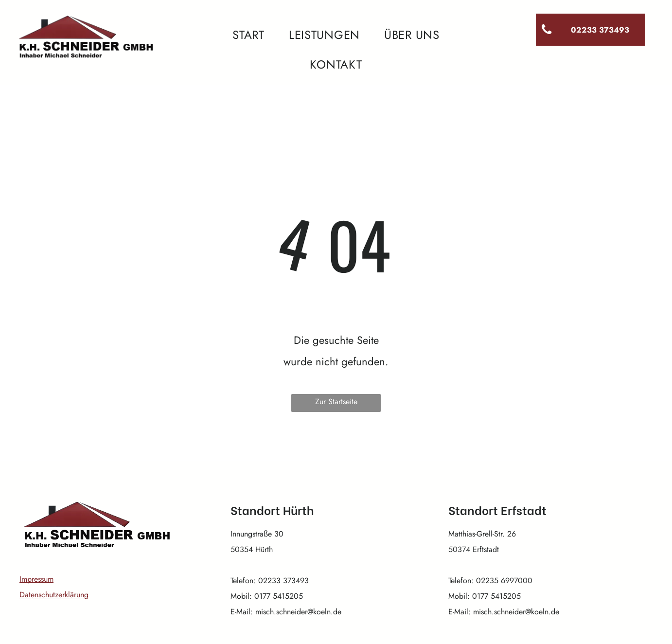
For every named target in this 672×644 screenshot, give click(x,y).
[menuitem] (248, 35)
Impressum (36, 579)
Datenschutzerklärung (54, 595)
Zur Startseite (336, 402)
